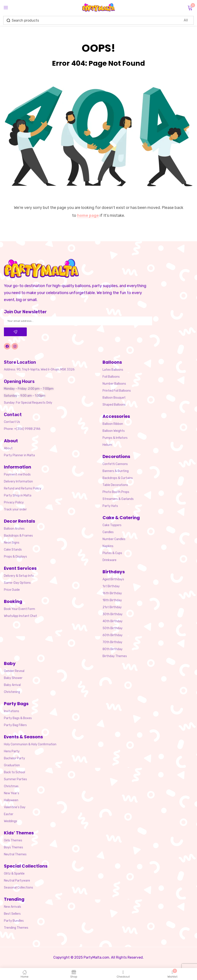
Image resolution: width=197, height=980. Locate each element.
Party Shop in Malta (18, 495)
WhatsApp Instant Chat (20, 616)
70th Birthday (112, 642)
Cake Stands (13, 550)
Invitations (12, 711)
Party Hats (110, 506)
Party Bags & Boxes (18, 718)
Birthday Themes (115, 656)
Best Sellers (12, 914)
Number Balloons (114, 384)
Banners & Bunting (116, 471)
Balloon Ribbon (113, 424)
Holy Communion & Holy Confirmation (30, 744)
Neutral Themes (15, 854)
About (8, 448)
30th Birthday (113, 614)
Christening (12, 692)
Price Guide (12, 590)
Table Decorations (115, 485)
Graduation (12, 765)
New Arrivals (13, 907)
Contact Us (12, 422)
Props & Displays (15, 557)
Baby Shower (13, 678)
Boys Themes (13, 847)
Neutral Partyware (17, 881)
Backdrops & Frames (18, 536)
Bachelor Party (14, 758)
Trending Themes (16, 928)
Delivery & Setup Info (19, 576)
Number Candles (114, 539)
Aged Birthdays (113, 579)
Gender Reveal (14, 671)
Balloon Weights (114, 431)
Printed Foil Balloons (117, 391)
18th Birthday (112, 600)
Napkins (108, 546)
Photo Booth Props (116, 492)
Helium (107, 445)
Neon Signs (12, 543)
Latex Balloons (113, 370)
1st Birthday (111, 586)
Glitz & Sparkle (14, 874)
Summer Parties (15, 779)
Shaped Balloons (114, 405)
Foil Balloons (111, 377)
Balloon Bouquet (114, 398)
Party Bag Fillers (15, 725)
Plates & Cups (112, 553)
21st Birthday (112, 607)
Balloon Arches (14, 529)
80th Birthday (113, 649)
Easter (9, 814)
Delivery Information (18, 481)
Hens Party (12, 751)
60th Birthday (113, 635)
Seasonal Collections (19, 888)
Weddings (11, 821)
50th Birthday (113, 628)
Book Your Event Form (19, 609)
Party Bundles (14, 921)
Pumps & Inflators (115, 438)
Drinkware (109, 560)
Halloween (11, 800)
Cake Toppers (112, 525)
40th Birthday (113, 621)
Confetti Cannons (115, 464)
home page (88, 215)
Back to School (14, 772)
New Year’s (12, 793)
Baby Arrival (12, 685)
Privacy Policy (14, 502)
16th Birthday (112, 593)
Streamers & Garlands (118, 499)
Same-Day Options (17, 583)
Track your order (15, 509)
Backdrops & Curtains (118, 478)
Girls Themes (13, 840)
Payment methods (17, 474)
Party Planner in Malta (19, 455)
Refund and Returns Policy (23, 488)
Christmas (11, 786)
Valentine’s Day (15, 807)
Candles (108, 532)
